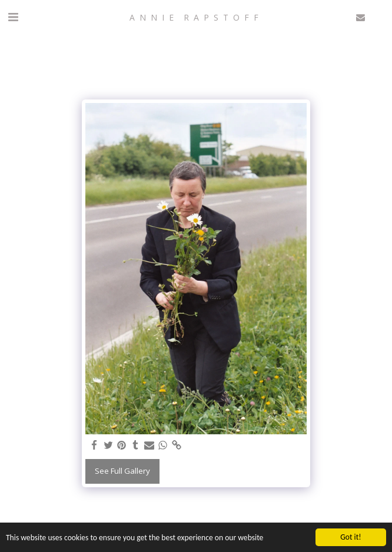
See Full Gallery (122, 471)
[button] (13, 17)
